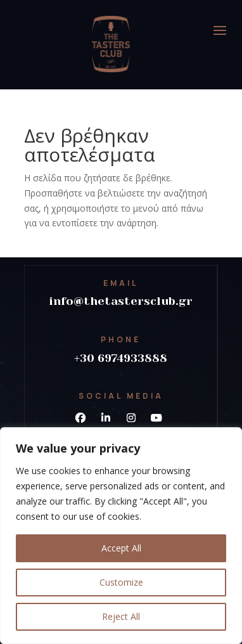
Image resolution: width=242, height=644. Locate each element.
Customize (121, 582)
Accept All (121, 548)
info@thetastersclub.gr (121, 301)
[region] (121, 536)
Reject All (121, 616)
